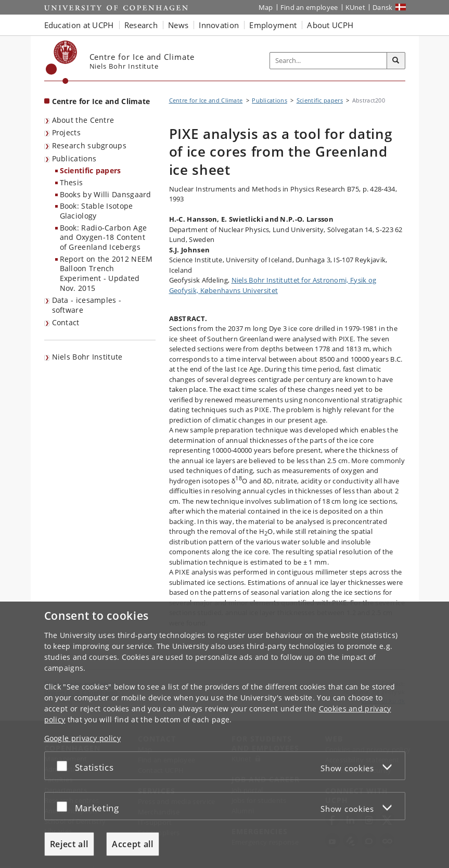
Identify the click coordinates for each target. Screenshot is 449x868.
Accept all (133, 844)
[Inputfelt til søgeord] (329, 61)
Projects (66, 132)
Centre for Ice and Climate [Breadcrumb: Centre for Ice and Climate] (206, 100)
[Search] (396, 61)
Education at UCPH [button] (79, 25)
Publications (74, 158)
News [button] (178, 25)
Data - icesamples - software (87, 305)
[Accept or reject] (65, 766)
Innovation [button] (219, 25)
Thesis (72, 182)
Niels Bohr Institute (87, 357)
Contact (66, 322)
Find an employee (309, 7)
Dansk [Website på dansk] (383, 7)
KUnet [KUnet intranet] (356, 7)
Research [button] (141, 25)
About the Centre (83, 120)
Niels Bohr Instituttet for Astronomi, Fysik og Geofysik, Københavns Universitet (273, 285)
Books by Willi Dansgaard (106, 194)
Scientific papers (91, 170)
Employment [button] (273, 25)
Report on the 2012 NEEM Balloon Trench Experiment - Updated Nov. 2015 (106, 273)
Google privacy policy (82, 738)
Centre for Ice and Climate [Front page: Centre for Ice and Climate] (101, 101)
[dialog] (225, 735)
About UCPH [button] (330, 25)
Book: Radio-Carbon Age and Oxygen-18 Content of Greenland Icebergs (104, 237)
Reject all (69, 844)
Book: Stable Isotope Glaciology (97, 211)
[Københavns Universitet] (62, 62)
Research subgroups (89, 145)
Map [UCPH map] (266, 7)
